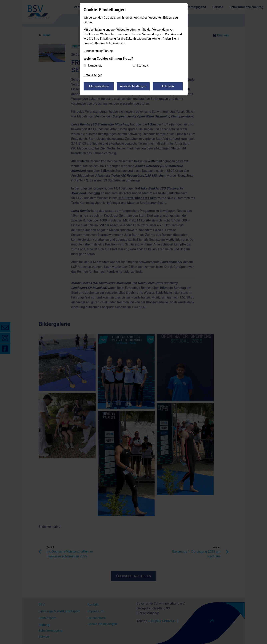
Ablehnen (168, 86)
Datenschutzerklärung (98, 51)
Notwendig (95, 66)
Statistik (143, 66)
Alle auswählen (98, 86)
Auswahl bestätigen (133, 86)
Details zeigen (93, 75)
